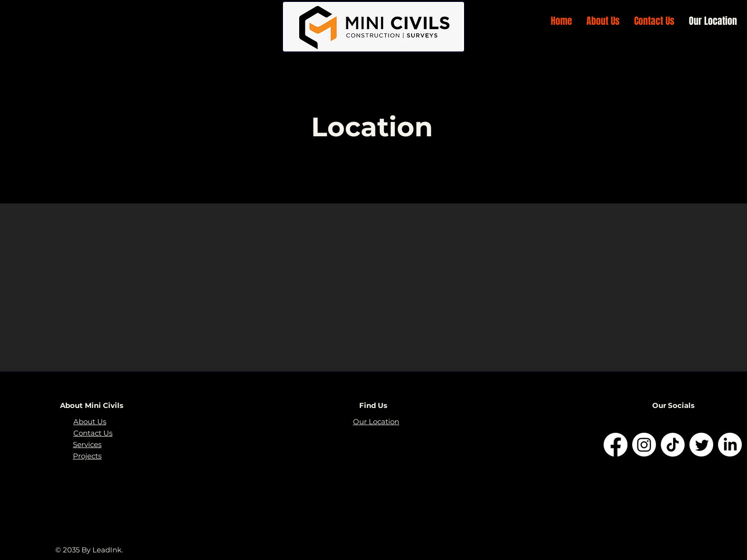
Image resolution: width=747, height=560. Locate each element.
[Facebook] (616, 445)
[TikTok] (673, 445)
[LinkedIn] (730, 445)
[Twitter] (701, 445)
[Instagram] (644, 445)
